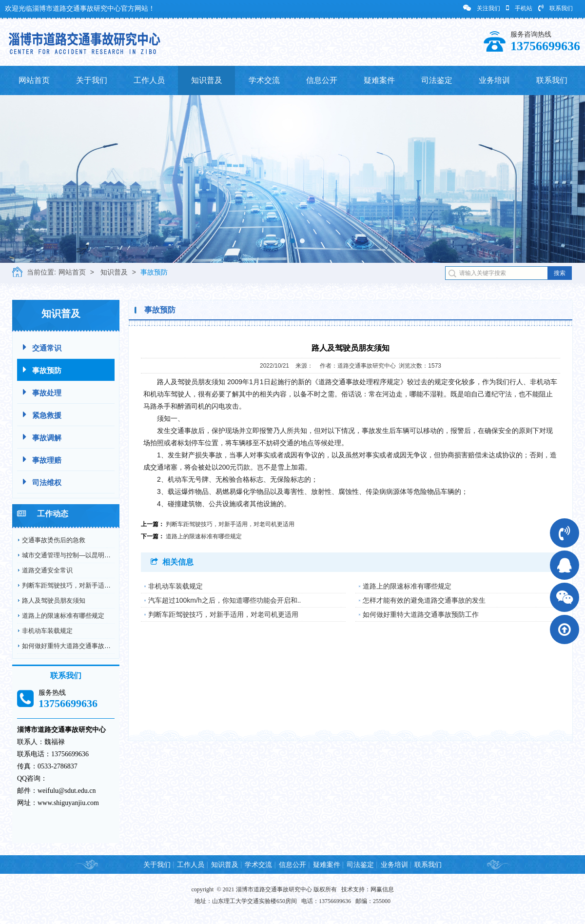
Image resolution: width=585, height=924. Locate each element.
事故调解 (42, 437)
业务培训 (494, 80)
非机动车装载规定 (47, 631)
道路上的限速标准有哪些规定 (63, 616)
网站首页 (34, 80)
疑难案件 (379, 80)
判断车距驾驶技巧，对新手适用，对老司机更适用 (92, 585)
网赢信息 (382, 889)
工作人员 (149, 80)
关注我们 (482, 8)
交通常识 (42, 347)
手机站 (519, 8)
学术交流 (264, 80)
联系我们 (556, 8)
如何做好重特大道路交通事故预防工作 (76, 646)
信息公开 (322, 80)
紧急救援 (42, 415)
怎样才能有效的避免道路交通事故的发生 (424, 600)
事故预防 (154, 272)
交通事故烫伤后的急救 (54, 540)
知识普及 (207, 80)
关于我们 (92, 80)
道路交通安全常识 (47, 570)
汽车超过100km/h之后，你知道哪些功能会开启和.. (224, 600)
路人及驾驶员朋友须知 (54, 600)
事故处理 (42, 392)
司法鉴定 (437, 80)
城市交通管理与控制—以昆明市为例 (73, 555)
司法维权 (42, 482)
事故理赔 (42, 460)
